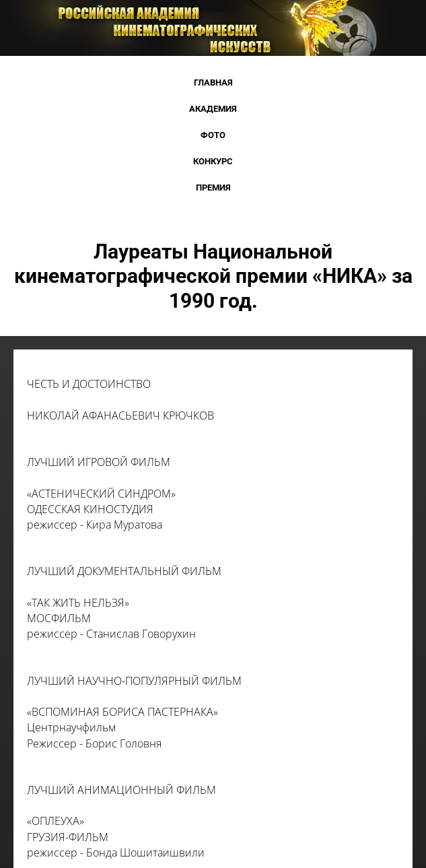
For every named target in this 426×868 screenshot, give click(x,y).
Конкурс (213, 161)
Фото (213, 135)
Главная (213, 82)
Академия (213, 109)
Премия (213, 188)
